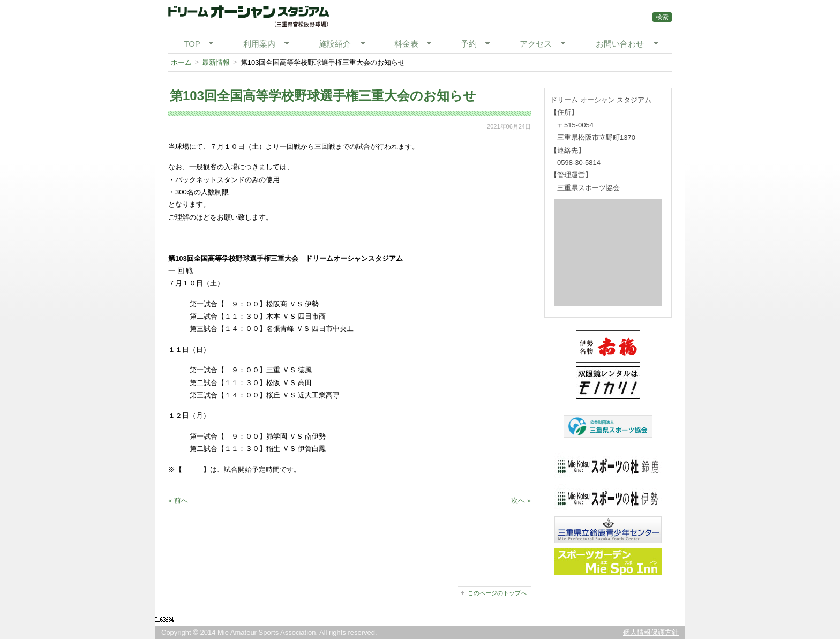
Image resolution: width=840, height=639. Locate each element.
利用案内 (259, 44)
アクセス (536, 44)
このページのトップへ (497, 593)
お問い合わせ (620, 44)
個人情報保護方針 (651, 632)
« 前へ (178, 501)
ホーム (181, 62)
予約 (469, 44)
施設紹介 (335, 44)
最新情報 (216, 62)
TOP (192, 44)
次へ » (521, 501)
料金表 (406, 44)
